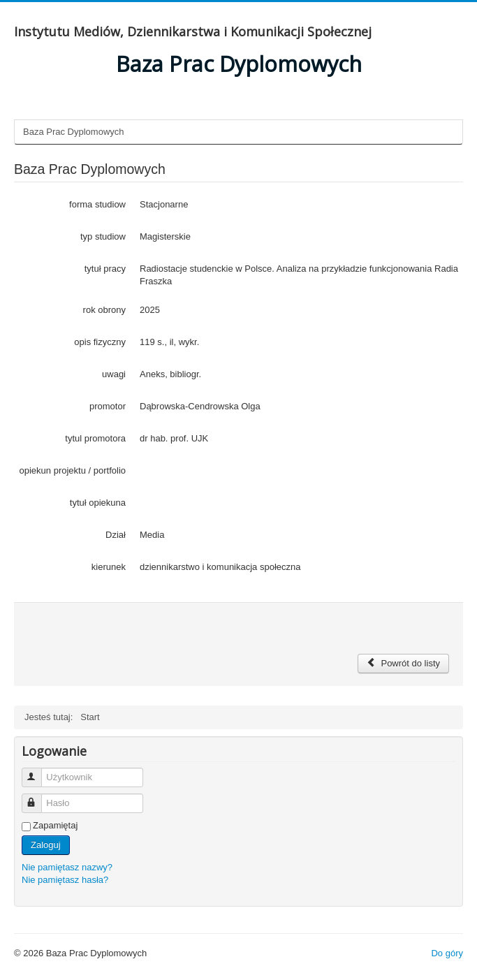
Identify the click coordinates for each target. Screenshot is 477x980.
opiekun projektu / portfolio (73, 470)
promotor (108, 406)
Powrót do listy (403, 663)
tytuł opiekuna (98, 503)
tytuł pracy (105, 269)
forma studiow (97, 204)
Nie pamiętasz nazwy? (67, 867)
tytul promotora (95, 438)
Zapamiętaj (55, 825)
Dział (116, 535)
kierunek (109, 567)
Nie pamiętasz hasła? (65, 880)
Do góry (447, 953)
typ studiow (103, 236)
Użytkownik (38, 771)
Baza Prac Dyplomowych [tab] (74, 132)
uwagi (114, 374)
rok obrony (104, 310)
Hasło (38, 797)
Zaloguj (46, 845)
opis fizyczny (100, 342)
